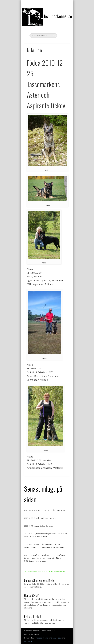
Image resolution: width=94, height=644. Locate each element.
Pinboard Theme (41, 638)
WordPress (29, 641)
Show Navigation (63, 25)
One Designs (56, 638)
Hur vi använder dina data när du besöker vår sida (44, 572)
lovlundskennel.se (58, 16)
